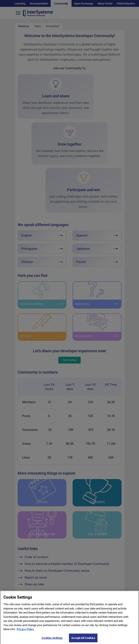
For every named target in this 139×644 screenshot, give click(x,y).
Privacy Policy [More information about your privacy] (25, 631)
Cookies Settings (52, 640)
